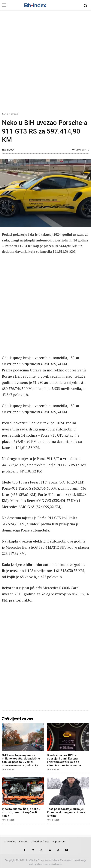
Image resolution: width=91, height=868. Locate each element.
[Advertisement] (45, 62)
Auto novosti (11, 114)
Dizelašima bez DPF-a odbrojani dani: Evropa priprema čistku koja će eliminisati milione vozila (64, 760)
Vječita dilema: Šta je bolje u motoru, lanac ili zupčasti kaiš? (21, 812)
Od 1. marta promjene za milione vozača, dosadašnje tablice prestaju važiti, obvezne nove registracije (21, 760)
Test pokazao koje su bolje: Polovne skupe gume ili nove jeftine (66, 812)
